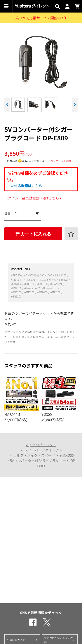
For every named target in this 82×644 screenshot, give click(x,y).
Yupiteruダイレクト (41, 445)
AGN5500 (17, 275)
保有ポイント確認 (61, 161)
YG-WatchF (56, 284)
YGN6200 (29, 292)
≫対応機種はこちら (26, 186)
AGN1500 (47, 275)
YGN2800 (17, 284)
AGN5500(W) (32, 275)
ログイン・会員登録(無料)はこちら (33, 198)
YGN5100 (29, 284)
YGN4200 (55, 292)
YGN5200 (17, 292)
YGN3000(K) (44, 280)
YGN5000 (30, 280)
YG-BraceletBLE (49, 288)
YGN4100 (17, 288)
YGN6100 (43, 284)
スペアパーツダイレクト (43, 450)
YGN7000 (43, 292)
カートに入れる (33, 234)
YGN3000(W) (61, 280)
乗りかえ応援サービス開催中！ (41, 18)
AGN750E (17, 280)
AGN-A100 (61, 275)
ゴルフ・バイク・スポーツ (34, 455)
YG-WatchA (31, 288)
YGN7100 (16, 296)
